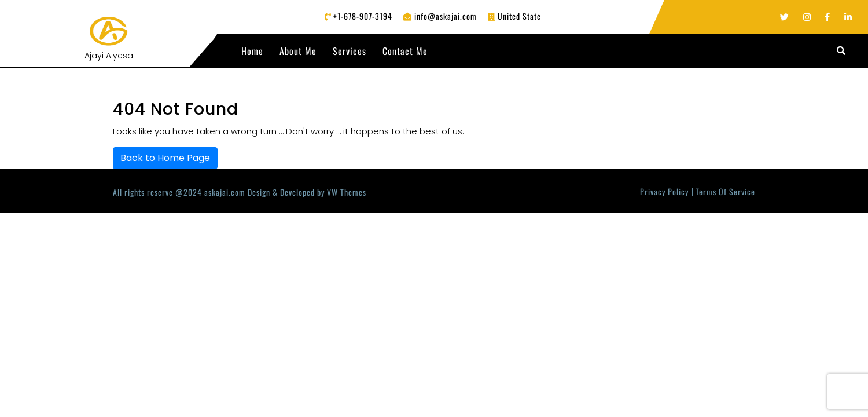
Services (350, 51)
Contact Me (405, 51)
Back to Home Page (165, 158)
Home (252, 51)
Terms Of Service (725, 191)
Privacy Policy (664, 191)
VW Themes (345, 192)
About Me (298, 51)
